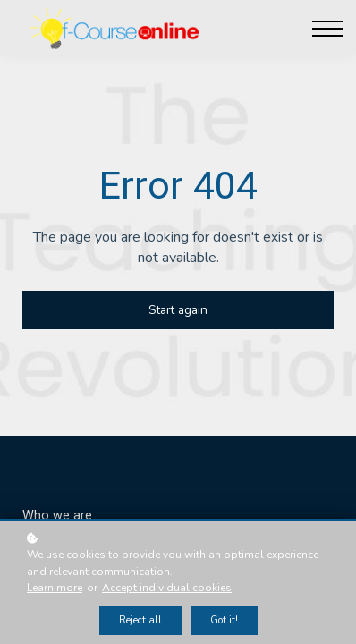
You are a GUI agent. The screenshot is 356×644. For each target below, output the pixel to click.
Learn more (55, 588)
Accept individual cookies (167, 588)
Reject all (140, 620)
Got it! (224, 620)
